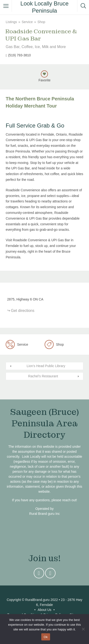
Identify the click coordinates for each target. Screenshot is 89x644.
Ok (46, 637)
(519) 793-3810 (19, 55)
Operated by (44, 509)
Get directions (23, 311)
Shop (41, 22)
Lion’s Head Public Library (46, 366)
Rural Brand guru (42, 514)
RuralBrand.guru (37, 600)
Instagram (39, 574)
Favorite (44, 80)
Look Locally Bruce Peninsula (44, 7)
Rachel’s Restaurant (43, 376)
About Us (45, 610)
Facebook (50, 574)
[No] (83, 629)
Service (27, 22)
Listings (11, 22)
